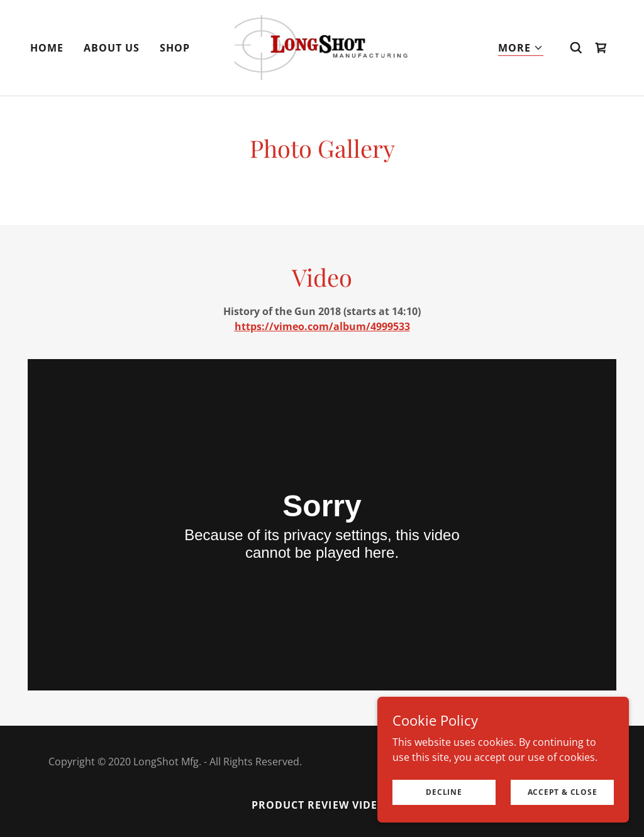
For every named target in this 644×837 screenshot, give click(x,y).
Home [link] (47, 48)
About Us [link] (112, 48)
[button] (521, 48)
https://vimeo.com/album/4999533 (322, 326)
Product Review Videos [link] (322, 805)
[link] (322, 47)
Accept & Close (563, 792)
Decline (444, 792)
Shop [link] (175, 48)
